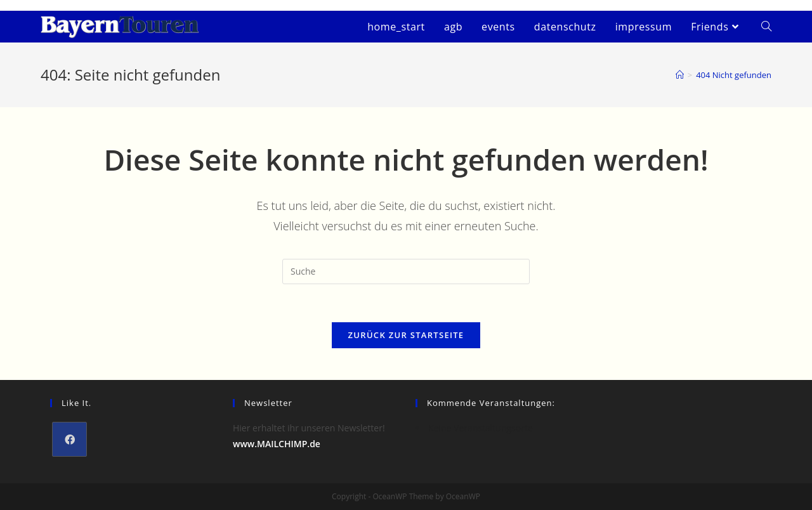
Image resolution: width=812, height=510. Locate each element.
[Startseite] (680, 75)
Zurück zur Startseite (406, 335)
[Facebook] (69, 439)
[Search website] (766, 27)
